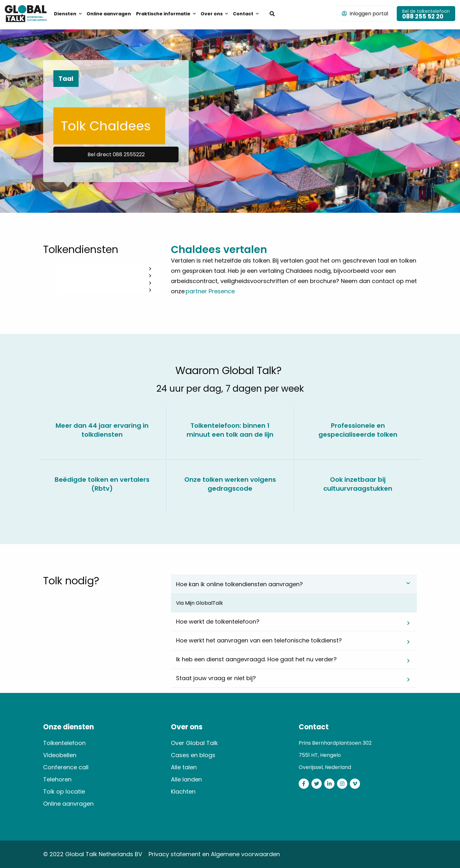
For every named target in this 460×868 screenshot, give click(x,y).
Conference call (66, 767)
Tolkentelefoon (64, 743)
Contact (243, 14)
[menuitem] (68, 13)
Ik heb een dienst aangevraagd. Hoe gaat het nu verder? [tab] (256, 659)
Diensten (65, 14)
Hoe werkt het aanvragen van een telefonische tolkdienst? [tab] (259, 640)
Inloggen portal (365, 14)
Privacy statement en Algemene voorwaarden (214, 854)
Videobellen (60, 755)
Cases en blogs (193, 755)
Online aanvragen (109, 14)
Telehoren (57, 779)
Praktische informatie (163, 14)
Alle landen (186, 779)
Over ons (212, 14)
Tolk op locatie (64, 791)
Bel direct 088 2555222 (116, 154)
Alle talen (184, 767)
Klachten (183, 791)
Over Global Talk (194, 743)
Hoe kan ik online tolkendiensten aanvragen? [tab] (239, 584)
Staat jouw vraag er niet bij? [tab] (216, 678)
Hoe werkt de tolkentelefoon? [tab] (218, 622)
